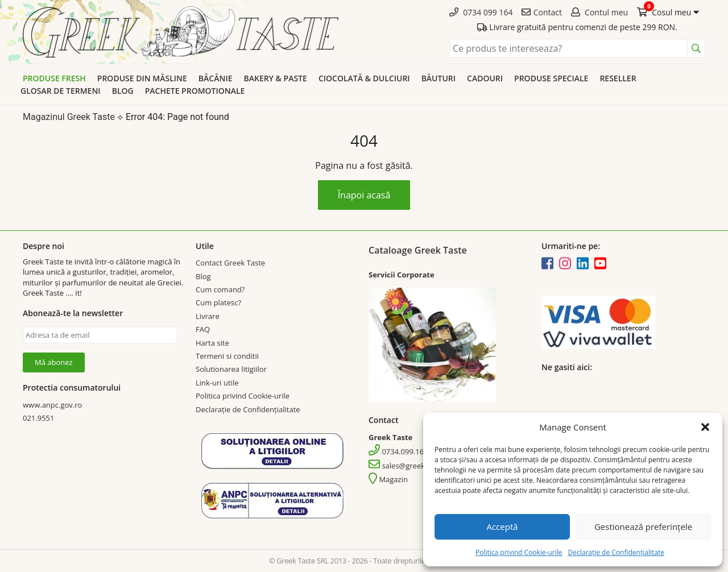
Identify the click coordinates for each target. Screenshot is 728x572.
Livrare (208, 316)
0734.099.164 (398, 451)
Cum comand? (220, 289)
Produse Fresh (54, 78)
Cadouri (485, 78)
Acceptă (502, 527)
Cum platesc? (218, 302)
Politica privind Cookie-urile (519, 552)
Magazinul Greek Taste (69, 117)
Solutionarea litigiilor (231, 369)
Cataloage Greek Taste (418, 250)
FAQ (203, 329)
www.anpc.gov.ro (52, 405)
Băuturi (439, 78)
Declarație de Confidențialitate (616, 552)
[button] (705, 427)
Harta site (212, 343)
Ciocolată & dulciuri (364, 78)
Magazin (388, 479)
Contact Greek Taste (230, 263)
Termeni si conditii (227, 356)
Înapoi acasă (364, 195)
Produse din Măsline (142, 78)
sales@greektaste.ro (410, 466)
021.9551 (38, 418)
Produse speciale (551, 78)
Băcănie (216, 78)
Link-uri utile (217, 383)
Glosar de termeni (61, 91)
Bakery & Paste (276, 78)
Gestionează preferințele (643, 527)
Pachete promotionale (195, 91)
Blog (123, 91)
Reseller (618, 78)
